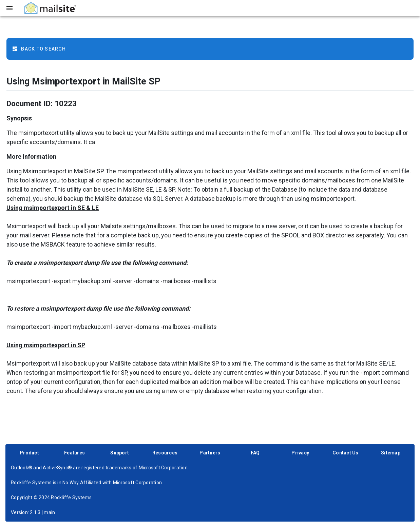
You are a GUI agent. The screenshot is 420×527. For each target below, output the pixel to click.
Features (74, 453)
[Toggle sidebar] (9, 8)
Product (29, 453)
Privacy (300, 453)
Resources (165, 453)
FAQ (255, 453)
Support (120, 453)
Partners (210, 453)
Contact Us (346, 453)
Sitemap (391, 453)
